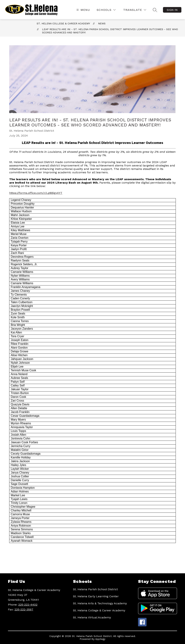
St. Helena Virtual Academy (92, 617)
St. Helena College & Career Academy (63, 23)
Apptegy (100, 639)
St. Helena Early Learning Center (96, 596)
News (102, 23)
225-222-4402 (28, 605)
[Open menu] (83, 10)
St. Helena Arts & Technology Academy (100, 603)
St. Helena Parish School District (95, 589)
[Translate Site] (135, 10)
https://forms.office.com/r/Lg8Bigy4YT (36, 193)
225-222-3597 (24, 609)
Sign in (172, 10)
